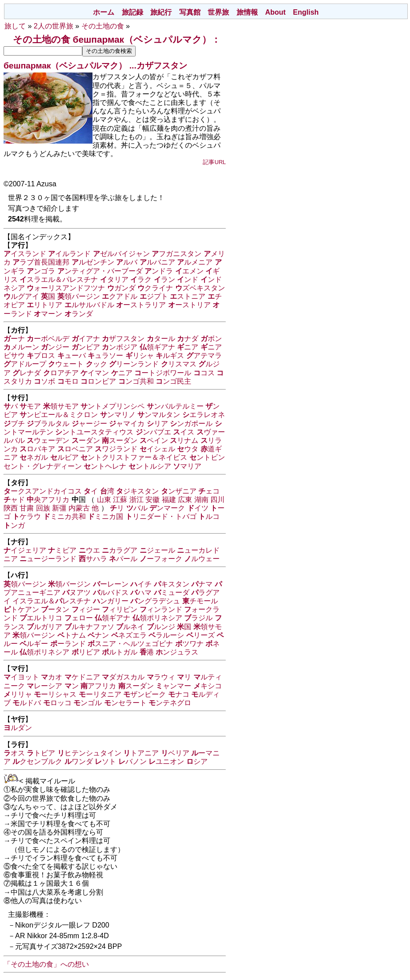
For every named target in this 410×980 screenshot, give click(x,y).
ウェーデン (48, 440)
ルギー (34, 644)
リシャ (140, 355)
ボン (211, 339)
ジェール (157, 550)
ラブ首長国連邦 (41, 262)
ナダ (188, 339)
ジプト (154, 296)
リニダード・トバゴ (161, 516)
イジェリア (25, 550)
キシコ (208, 686)
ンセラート (125, 703)
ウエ (89, 550)
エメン (189, 271)
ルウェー (202, 559)
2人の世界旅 (54, 26)
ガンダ (121, 288)
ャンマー (173, 686)
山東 (104, 500)
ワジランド (116, 449)
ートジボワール (163, 373)
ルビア (64, 457)
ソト (105, 761)
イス (184, 432)
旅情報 (247, 12)
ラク (141, 279)
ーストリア (189, 305)
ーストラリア (141, 305)
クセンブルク (37, 761)
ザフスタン (123, 339)
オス (14, 753)
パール (123, 559)
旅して (15, 26)
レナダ (27, 373)
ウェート (66, 364)
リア (157, 424)
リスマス (179, 364)
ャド (14, 500)
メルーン (21, 347)
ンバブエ (153, 432)
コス (204, 373)
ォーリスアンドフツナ (66, 288)
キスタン (172, 584)
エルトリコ (41, 618)
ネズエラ (129, 635)
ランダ (79, 314)
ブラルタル (48, 424)
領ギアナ (157, 347)
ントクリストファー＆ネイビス (134, 457)
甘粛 (27, 508)
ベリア (175, 753)
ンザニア (179, 491)
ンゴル (88, 703)
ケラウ (27, 516)
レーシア (44, 686)
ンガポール (191, 424)
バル (137, 508)
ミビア (62, 550)
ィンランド (161, 609)
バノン (133, 761)
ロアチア (61, 373)
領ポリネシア (157, 618)
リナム (184, 440)
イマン (95, 373)
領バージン (79, 296)
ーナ (14, 339)
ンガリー (111, 601)
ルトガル (120, 652)
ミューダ (172, 592)
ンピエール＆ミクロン (59, 415)
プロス (41, 355)
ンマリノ (118, 415)
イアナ (86, 339)
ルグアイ (21, 296)
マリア (187, 466)
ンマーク (167, 508)
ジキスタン (137, 491)
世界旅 (218, 12)
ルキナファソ (89, 627)
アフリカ (98, 686)
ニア (188, 347)
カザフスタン (162, 66)
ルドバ (27, 703)
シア (197, 761)
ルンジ (161, 627)
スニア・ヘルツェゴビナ (130, 644)
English (306, 12)
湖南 (201, 500)
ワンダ (79, 761)
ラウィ (161, 677)
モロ (68, 381)
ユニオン (166, 761)
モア (30, 406)
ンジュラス (177, 652)
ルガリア (44, 627)
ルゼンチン (93, 262)
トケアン (21, 609)
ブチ (14, 424)
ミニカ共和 (64, 516)
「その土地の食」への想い (46, 964)
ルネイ (130, 627)
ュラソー (105, 355)
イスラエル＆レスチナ (52, 601)
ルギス (170, 355)
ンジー (55, 347)
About (275, 12)
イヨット (21, 677)
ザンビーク (145, 694)
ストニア (188, 296)
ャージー (89, 424)
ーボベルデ (48, 339)
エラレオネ (204, 415)
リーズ (201, 635)
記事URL (214, 162)
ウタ (188, 449)
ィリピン (120, 609)
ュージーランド (48, 559)
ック (96, 364)
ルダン (18, 728)
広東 (185, 500)
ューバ (72, 355)
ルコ (209, 516)
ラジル (198, 618)
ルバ (127, 262)
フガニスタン (177, 254)
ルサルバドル (89, 305)
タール (161, 339)
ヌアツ (76, 592)
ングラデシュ (155, 601)
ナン (98, 635)
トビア (41, 753)
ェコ (209, 491)
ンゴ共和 (136, 381)
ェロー (79, 618)
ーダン (86, 440)
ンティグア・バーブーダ (100, 271)
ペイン (154, 440)
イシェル (157, 449)
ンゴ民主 (173, 381)
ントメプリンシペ (113, 406)
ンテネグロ (170, 703)
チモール (200, 601)
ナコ (179, 694)
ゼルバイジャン (121, 254)
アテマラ (204, 355)
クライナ (155, 288)
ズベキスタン (200, 288)
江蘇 (120, 500)
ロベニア (75, 449)
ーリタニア (100, 694)
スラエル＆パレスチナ (59, 279)
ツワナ (189, 644)
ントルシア (150, 466)
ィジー (86, 609)
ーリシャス (55, 694)
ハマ (141, 592)
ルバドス (111, 592)
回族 (43, 508)
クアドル (120, 296)
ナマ (202, 584)
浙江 (137, 500)
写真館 (190, 12)
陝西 (11, 508)
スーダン (120, 440)
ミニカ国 (105, 516)
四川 (217, 500)
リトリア (44, 305)
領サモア (61, 406)
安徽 (153, 500)
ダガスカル (123, 677)
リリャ (18, 694)
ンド (188, 279)
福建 (169, 500)
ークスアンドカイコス (43, 491)
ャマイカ (127, 424)
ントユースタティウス (94, 432)
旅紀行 (161, 12)
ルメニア (195, 262)
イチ (141, 584)
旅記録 (133, 12)
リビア (86, 652)
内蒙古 (79, 508)
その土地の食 (103, 26)
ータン (55, 609)
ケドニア (82, 677)
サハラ (93, 559)
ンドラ (159, 271)
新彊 (59, 508)
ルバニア (157, 262)
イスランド (25, 254)
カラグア (120, 550)
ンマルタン (159, 415)
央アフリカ (48, 500)
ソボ (44, 381)
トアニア (141, 753)
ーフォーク (161, 559)
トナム (72, 635)
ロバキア (37, 449)
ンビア (86, 347)
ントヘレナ (105, 466)
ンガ (14, 525)
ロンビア (98, 381)
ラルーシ (166, 635)
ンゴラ (41, 271)
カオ (52, 677)
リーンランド (134, 364)
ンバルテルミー (175, 406)
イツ (198, 508)
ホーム (104, 12)
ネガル (34, 457)
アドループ (25, 364)
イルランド (69, 254)
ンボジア (120, 347)
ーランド (68, 644)
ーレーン (111, 584)
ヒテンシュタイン (89, 753)
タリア (114, 279)
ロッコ (57, 703)
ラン (165, 279)
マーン (48, 314)
